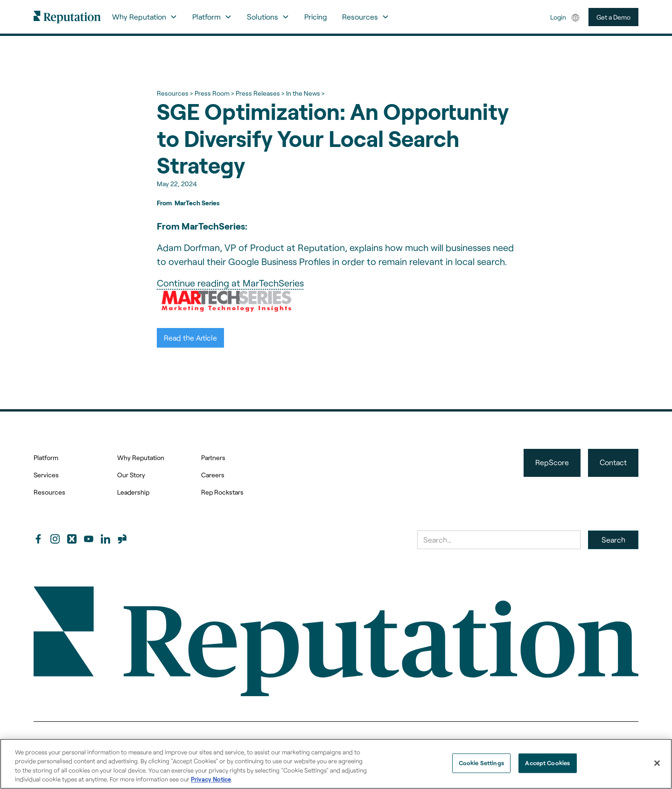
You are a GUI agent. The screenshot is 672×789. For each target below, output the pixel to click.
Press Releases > (260, 93)
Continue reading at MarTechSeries (230, 283)
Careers (213, 475)
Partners (213, 457)
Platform (46, 457)
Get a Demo (613, 17)
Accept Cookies (547, 763)
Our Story (131, 475)
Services (46, 475)
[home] (67, 17)
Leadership (133, 492)
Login (558, 17)
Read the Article (190, 338)
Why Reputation (141, 457)
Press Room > (214, 93)
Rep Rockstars (222, 492)
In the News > (305, 93)
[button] (145, 17)
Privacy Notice (211, 779)
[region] (336, 764)
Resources (49, 492)
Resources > (175, 93)
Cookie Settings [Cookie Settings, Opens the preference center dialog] (481, 763)
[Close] (657, 763)
